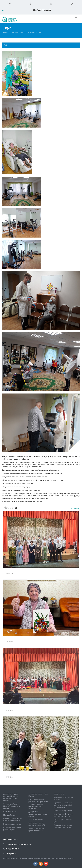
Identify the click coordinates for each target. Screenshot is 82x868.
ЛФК (6, 45)
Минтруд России (9, 815)
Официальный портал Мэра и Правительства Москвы (12, 806)
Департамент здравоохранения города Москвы (38, 814)
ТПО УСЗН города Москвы (63, 811)
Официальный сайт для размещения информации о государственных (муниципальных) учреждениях (38, 804)
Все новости (74, 509)
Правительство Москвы (12, 824)
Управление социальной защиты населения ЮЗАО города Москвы (63, 805)
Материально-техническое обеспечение (23, 33)
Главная (6, 33)
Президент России (10, 812)
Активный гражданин (36, 820)
